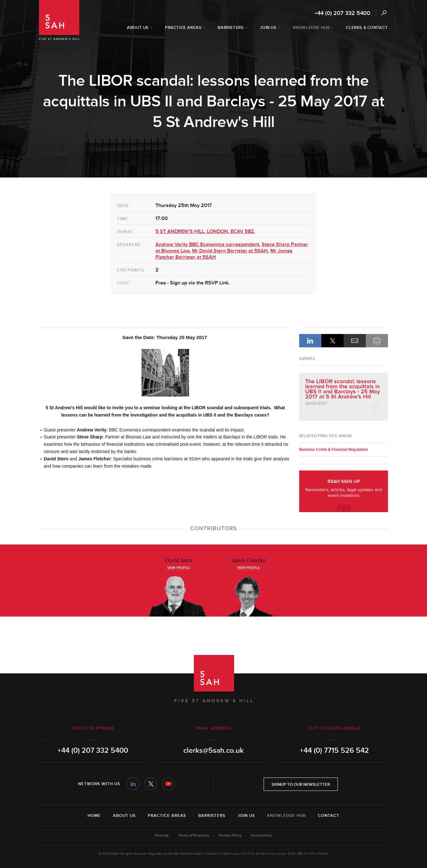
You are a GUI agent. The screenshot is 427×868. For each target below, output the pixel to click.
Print (377, 341)
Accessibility (262, 835)
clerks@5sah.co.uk (213, 751)
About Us (124, 816)
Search (384, 13)
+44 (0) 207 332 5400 (342, 13)
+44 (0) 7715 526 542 (334, 751)
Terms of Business (194, 835)
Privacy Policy (230, 835)
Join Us (246, 816)
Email (355, 341)
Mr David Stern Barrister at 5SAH (230, 251)
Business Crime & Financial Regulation (333, 450)
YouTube (168, 784)
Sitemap (162, 835)
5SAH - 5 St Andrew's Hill (59, 20)
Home (94, 816)
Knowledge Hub (286, 816)
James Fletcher (248, 560)
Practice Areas (167, 816)
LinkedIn (310, 341)
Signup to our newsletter (301, 785)
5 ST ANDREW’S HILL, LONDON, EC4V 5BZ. (205, 231)
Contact (329, 816)
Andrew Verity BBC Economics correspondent (207, 244)
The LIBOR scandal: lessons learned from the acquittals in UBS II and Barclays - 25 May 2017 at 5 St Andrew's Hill (343, 389)
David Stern (179, 560)
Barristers (212, 816)
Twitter (151, 784)
